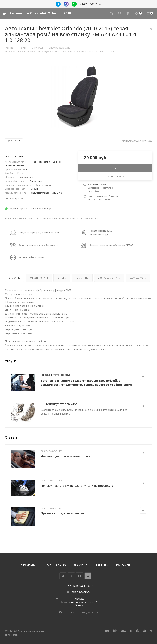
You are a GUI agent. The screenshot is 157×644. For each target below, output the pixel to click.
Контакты (123, 565)
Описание (14, 278)
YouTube (80, 576)
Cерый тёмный (44, 185)
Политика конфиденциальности (81, 613)
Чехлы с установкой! (56, 375)
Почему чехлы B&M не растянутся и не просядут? (77, 486)
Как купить (82, 278)
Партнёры (102, 565)
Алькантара (27, 177)
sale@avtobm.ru (81, 592)
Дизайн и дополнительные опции (65, 456)
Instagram (71, 576)
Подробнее (94, 191)
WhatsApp (88, 576)
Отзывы (62, 278)
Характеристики (39, 278)
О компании (29, 565)
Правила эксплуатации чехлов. (63, 513)
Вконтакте (63, 576)
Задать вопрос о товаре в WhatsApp (30, 208)
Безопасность (138, 278)
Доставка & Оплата (109, 278)
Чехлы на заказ (55, 565)
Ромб (20, 173)
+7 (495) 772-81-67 (90, 4)
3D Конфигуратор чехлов (59, 404)
